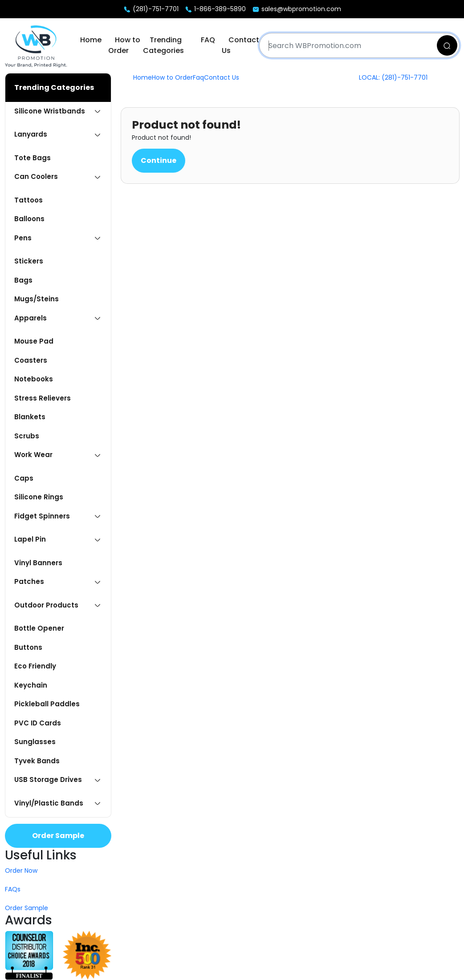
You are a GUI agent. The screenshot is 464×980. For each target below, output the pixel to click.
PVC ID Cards (38, 723)
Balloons (29, 219)
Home (91, 40)
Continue (159, 160)
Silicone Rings (39, 497)
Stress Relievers (43, 398)
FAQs (13, 889)
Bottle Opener (39, 628)
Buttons (28, 647)
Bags (23, 280)
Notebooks (34, 379)
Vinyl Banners (38, 563)
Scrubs (27, 436)
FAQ (208, 40)
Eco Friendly (35, 666)
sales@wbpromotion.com (297, 9)
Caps (24, 478)
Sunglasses (35, 742)
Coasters (31, 360)
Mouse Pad (34, 341)
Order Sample (58, 836)
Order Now (21, 871)
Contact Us (222, 77)
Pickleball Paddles (47, 704)
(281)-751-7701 (151, 9)
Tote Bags (33, 158)
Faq (198, 77)
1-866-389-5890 (215, 9)
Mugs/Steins (37, 299)
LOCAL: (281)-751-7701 (393, 77)
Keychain (31, 685)
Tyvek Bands (37, 761)
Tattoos (28, 200)
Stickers (29, 261)
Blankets (30, 417)
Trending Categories (163, 45)
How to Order (124, 45)
